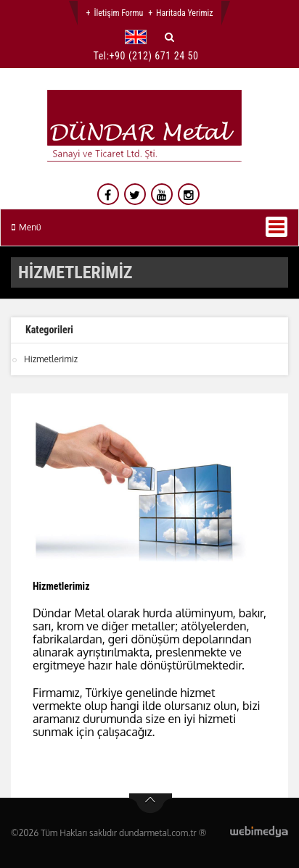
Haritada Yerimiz (184, 13)
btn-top (151, 804)
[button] (139, 37)
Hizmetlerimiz (51, 359)
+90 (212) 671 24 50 (154, 56)
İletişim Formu (118, 13)
